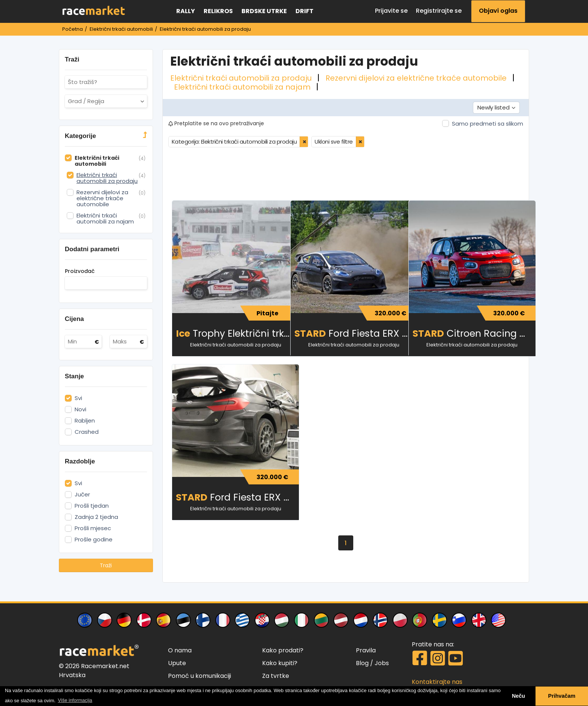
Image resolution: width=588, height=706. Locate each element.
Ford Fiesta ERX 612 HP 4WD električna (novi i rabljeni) (229, 497)
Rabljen (85, 421)
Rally (186, 11)
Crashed (87, 432)
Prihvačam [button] (562, 696)
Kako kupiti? (280, 662)
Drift (304, 11)
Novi (80, 409)
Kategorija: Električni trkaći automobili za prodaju (234, 141)
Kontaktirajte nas (437, 681)
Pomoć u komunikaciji (199, 675)
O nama (180, 650)
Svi (78, 398)
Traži (106, 565)
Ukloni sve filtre (334, 141)
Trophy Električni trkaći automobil (229, 333)
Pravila (366, 650)
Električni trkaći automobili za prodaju (242, 78)
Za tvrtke (276, 675)
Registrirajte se (439, 11)
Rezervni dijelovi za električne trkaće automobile (417, 78)
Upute (177, 662)
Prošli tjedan (92, 506)
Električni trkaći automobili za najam (243, 87)
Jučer (82, 495)
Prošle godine (94, 540)
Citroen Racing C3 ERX (466, 333)
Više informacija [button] (75, 700)
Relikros (218, 11)
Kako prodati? (283, 650)
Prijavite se (391, 11)
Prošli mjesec (93, 528)
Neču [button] (518, 696)
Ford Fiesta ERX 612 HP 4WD (348, 333)
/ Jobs (379, 662)
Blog (362, 662)
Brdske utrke (264, 11)
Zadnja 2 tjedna (96, 517)
